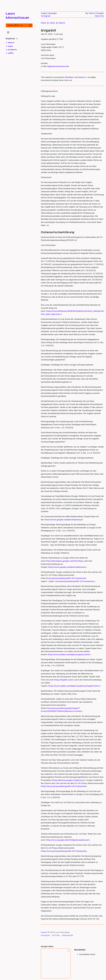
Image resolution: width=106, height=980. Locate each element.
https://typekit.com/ (64, 680)
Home (43, 23)
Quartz (82, 77)
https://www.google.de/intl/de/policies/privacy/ (68, 840)
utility (52, 23)
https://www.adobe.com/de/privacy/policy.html (69, 655)
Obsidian (69, 77)
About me (99, 16)
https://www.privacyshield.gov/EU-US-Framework (64, 786)
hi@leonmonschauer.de (58, 66)
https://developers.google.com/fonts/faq (64, 561)
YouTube (56, 935)
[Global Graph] (68, 951)
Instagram (46, 16)
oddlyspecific (67, 935)
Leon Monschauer (18, 16)
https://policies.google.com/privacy (69, 780)
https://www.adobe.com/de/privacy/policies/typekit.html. (74, 686)
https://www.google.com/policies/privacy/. (67, 567)
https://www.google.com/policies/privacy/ (64, 520)
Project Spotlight (49, 13)
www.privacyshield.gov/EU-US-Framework (67, 578)
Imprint (62, 23)
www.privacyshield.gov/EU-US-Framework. (75, 581)
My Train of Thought (95, 13)
